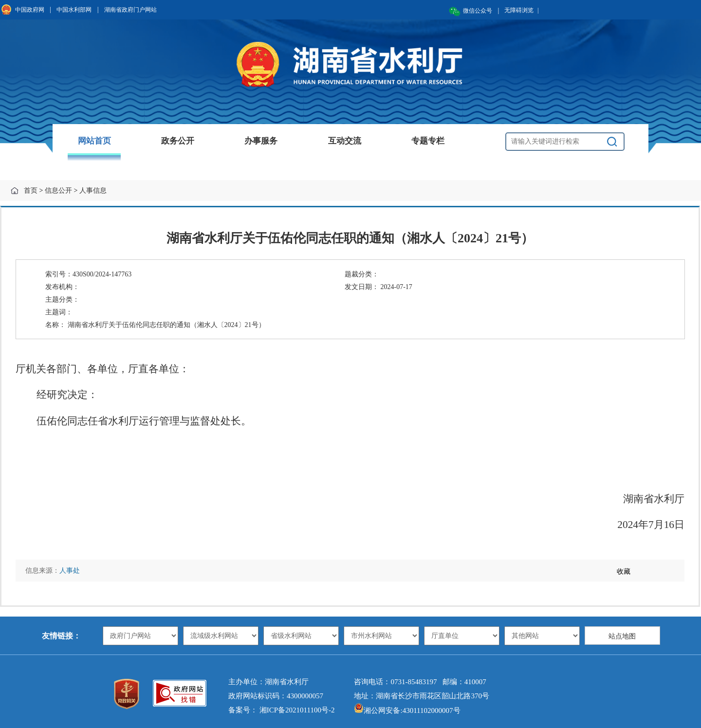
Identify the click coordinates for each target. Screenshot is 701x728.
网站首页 (94, 141)
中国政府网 (30, 10)
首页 (31, 191)
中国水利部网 (74, 10)
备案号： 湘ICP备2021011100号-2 (281, 710)
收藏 (624, 572)
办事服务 (261, 141)
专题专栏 (428, 141)
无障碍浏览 (521, 10)
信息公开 (58, 191)
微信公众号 (478, 11)
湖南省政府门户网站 (130, 10)
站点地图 (622, 636)
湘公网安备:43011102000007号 (407, 710)
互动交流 (345, 141)
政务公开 (178, 141)
